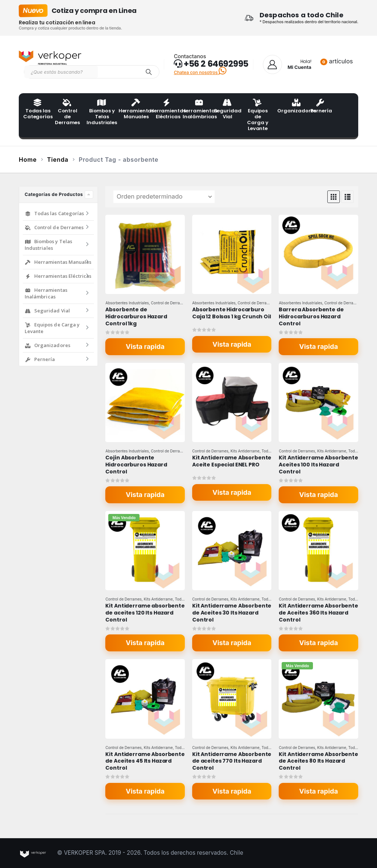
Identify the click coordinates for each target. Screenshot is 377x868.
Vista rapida (145, 346)
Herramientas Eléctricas (164, 110)
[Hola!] (287, 64)
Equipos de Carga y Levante (258, 116)
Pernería (321, 107)
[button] (334, 197)
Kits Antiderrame (245, 451)
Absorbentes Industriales (127, 303)
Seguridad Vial (228, 110)
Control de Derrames (67, 113)
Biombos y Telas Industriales (100, 113)
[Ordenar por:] (164, 197)
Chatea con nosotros (200, 72)
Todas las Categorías (37, 110)
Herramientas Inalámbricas (195, 110)
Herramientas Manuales (132, 110)
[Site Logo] (50, 58)
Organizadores (291, 107)
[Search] (149, 72)
